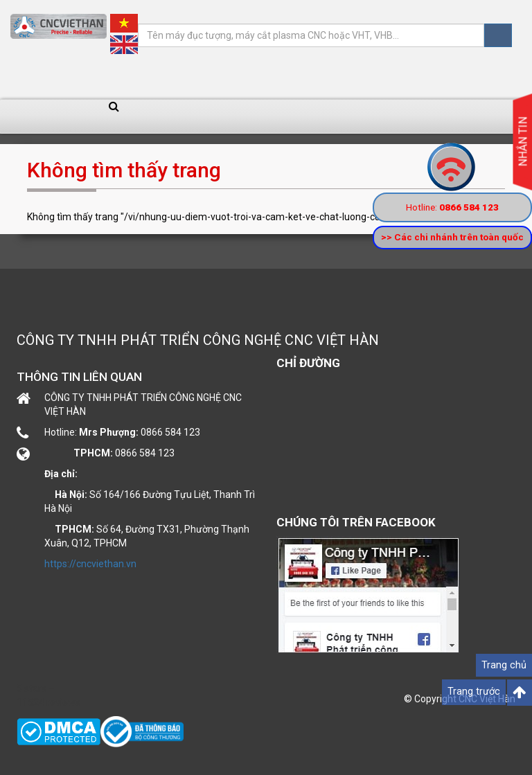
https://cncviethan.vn (90, 564)
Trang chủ (504, 665)
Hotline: (452, 207)
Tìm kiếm (498, 35)
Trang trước (474, 692)
